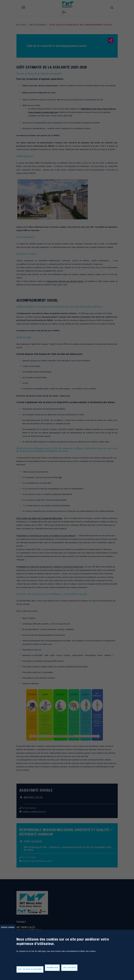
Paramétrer (52, 968)
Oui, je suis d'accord (30, 969)
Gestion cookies (8, 927)
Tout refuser (69, 968)
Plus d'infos (21, 958)
